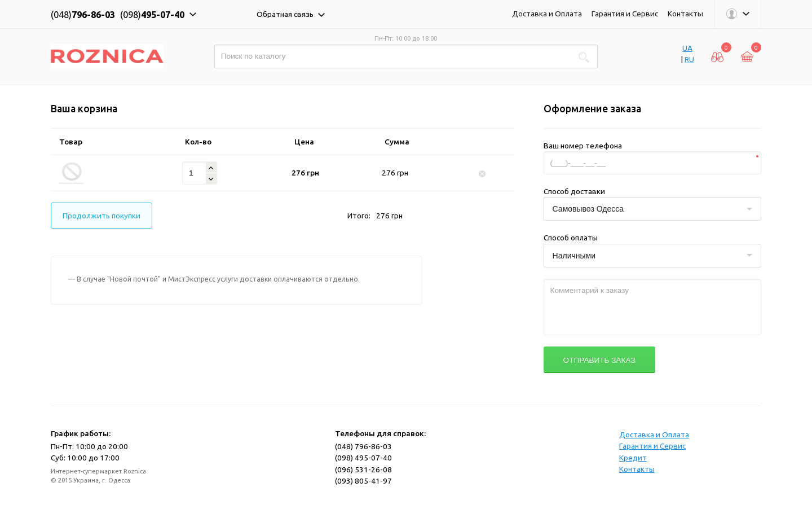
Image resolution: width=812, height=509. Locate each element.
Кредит (633, 458)
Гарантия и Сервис (625, 14)
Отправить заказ (599, 360)
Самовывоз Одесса (588, 209)
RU (689, 59)
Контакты (685, 14)
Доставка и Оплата (547, 14)
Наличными (574, 256)
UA (687, 48)
